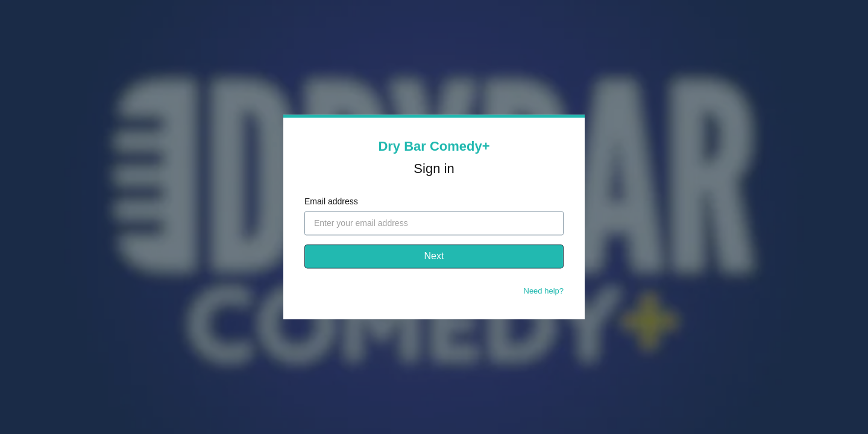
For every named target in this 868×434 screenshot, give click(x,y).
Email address (331, 202)
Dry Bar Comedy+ (434, 146)
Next (434, 256)
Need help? (544, 291)
